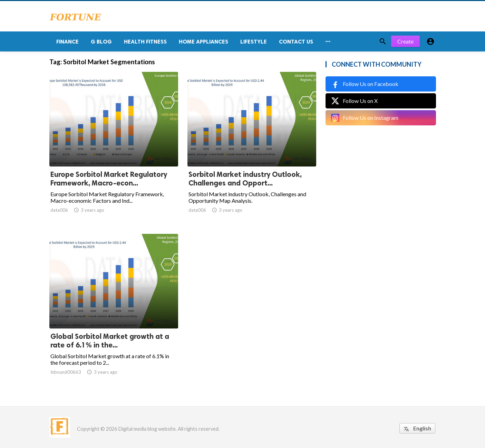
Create (405, 41)
